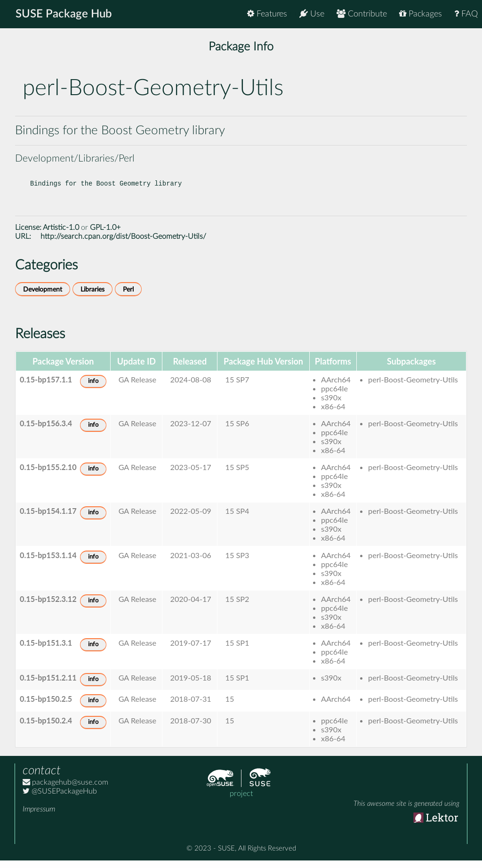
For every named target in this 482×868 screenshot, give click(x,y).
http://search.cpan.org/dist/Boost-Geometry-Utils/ (123, 244)
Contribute (362, 14)
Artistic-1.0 (61, 235)
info (93, 389)
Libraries (92, 297)
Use (312, 14)
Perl (128, 297)
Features (267, 14)
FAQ (466, 14)
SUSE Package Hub (64, 14)
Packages (421, 14)
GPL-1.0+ (105, 235)
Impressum (39, 817)
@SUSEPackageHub (60, 799)
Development (43, 297)
